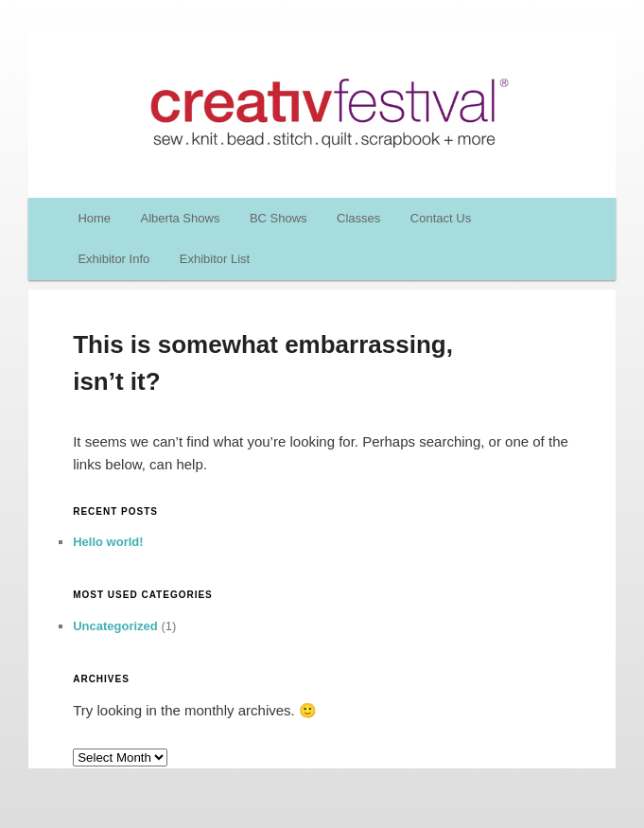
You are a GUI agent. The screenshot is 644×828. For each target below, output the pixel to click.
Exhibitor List (215, 259)
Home (94, 218)
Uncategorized (115, 626)
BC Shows (278, 218)
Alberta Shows (181, 218)
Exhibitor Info (113, 259)
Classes (358, 218)
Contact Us (441, 218)
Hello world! (108, 542)
